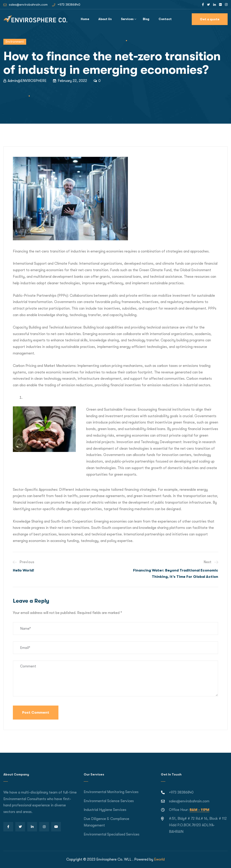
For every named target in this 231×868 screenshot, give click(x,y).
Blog (146, 19)
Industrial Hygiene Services (105, 810)
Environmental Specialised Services (112, 834)
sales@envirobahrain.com (28, 5)
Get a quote (210, 19)
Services (127, 19)
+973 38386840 (69, 5)
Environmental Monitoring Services (111, 792)
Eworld (159, 859)
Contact (165, 19)
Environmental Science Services (109, 801)
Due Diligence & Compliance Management (106, 822)
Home (85, 19)
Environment (15, 42)
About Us (105, 19)
